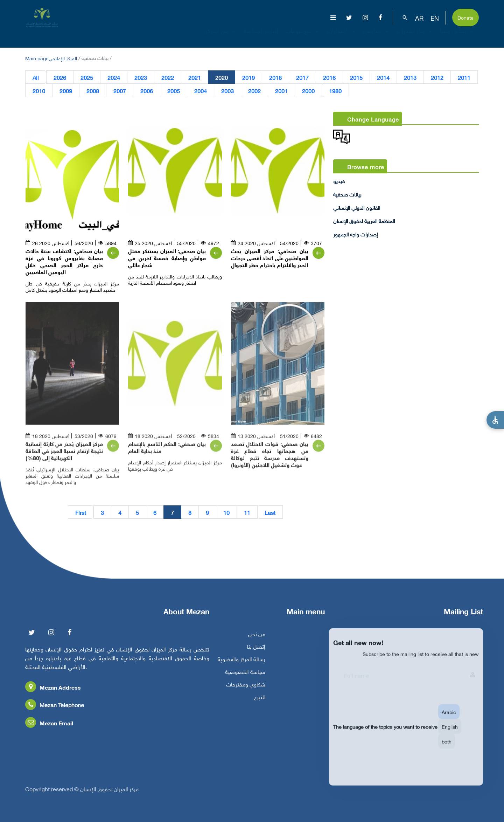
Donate (465, 17)
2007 (120, 91)
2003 (227, 91)
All (36, 77)
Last (270, 512)
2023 (141, 77)
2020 (222, 77)
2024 (114, 77)
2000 (308, 91)
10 (226, 512)
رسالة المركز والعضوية (241, 663)
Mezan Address (53, 691)
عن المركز (222, 36)
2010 (39, 91)
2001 (281, 91)
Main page (37, 58)
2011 (464, 77)
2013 (410, 77)
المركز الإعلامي (63, 58)
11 (247, 512)
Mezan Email (49, 727)
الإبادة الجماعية (262, 36)
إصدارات (342, 36)
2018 (275, 77)
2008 (93, 91)
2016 (329, 77)
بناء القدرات (415, 36)
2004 (201, 91)
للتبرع (260, 700)
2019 (248, 77)
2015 (356, 77)
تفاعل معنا (458, 36)
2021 (195, 77)
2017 (302, 77)
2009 (66, 91)
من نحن (257, 637)
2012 (437, 77)
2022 (168, 77)
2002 (254, 91)
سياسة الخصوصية (245, 675)
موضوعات (303, 36)
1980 (335, 91)
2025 (87, 77)
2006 (147, 91)
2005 (174, 91)
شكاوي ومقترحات (246, 688)
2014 (383, 77)
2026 (60, 77)
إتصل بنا (256, 650)
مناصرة (377, 36)
